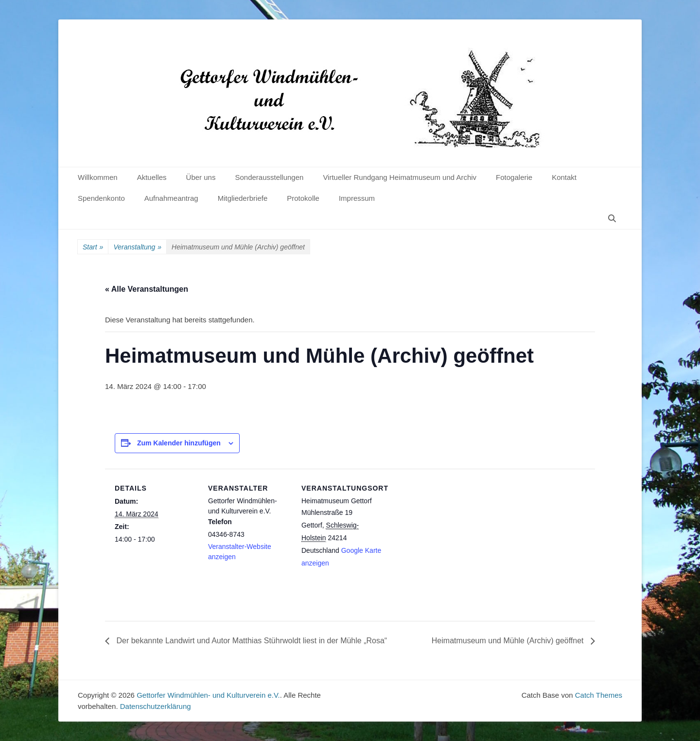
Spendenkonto (101, 198)
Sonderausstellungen (269, 177)
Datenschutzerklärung (156, 706)
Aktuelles (152, 177)
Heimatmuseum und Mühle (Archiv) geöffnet (509, 641)
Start (93, 247)
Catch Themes (599, 695)
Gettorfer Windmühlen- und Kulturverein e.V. (208, 695)
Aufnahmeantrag (171, 198)
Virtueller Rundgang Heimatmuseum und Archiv (400, 177)
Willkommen (98, 177)
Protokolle (303, 198)
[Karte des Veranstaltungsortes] (446, 536)
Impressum (357, 198)
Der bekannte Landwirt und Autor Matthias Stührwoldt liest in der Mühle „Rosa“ (251, 641)
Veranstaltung (137, 247)
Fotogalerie (514, 177)
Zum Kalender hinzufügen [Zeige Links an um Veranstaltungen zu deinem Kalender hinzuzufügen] (179, 443)
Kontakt (564, 177)
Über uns (201, 177)
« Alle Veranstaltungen (147, 289)
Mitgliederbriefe (243, 198)
